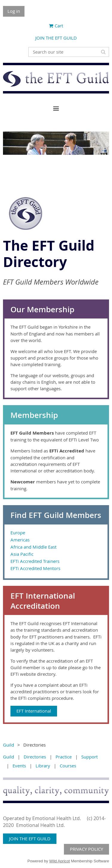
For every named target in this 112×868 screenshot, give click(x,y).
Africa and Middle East (33, 547)
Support (89, 757)
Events (19, 766)
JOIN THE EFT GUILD (56, 38)
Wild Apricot (60, 861)
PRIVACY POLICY (86, 849)
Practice (64, 757)
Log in (14, 11)
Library (43, 766)
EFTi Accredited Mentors (35, 568)
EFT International (34, 711)
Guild (9, 745)
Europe (18, 533)
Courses (68, 766)
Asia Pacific (22, 554)
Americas (20, 540)
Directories (35, 757)
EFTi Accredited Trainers (35, 561)
